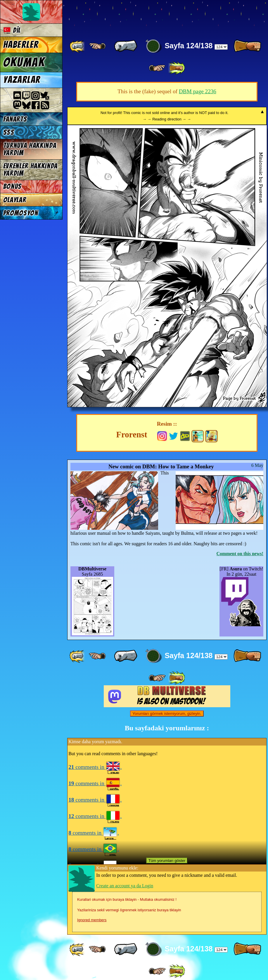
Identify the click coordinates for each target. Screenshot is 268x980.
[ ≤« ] (97, 46)
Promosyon (21, 213)
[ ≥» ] (157, 68)
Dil (12, 30)
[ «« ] (78, 46)
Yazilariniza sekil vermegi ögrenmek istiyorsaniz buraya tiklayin (129, 910)
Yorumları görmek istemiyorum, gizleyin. (167, 714)
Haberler (21, 45)
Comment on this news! (240, 554)
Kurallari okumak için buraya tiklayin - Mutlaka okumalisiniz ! (127, 899)
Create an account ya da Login (125, 886)
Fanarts (15, 119)
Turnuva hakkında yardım (30, 149)
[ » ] (247, 46)
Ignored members (92, 920)
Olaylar (15, 200)
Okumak (24, 62)
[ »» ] (177, 68)
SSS (9, 132)
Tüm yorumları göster (167, 861)
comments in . (95, 767)
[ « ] (126, 46)
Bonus (12, 186)
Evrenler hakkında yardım (31, 170)
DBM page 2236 (198, 91)
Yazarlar (22, 80)
